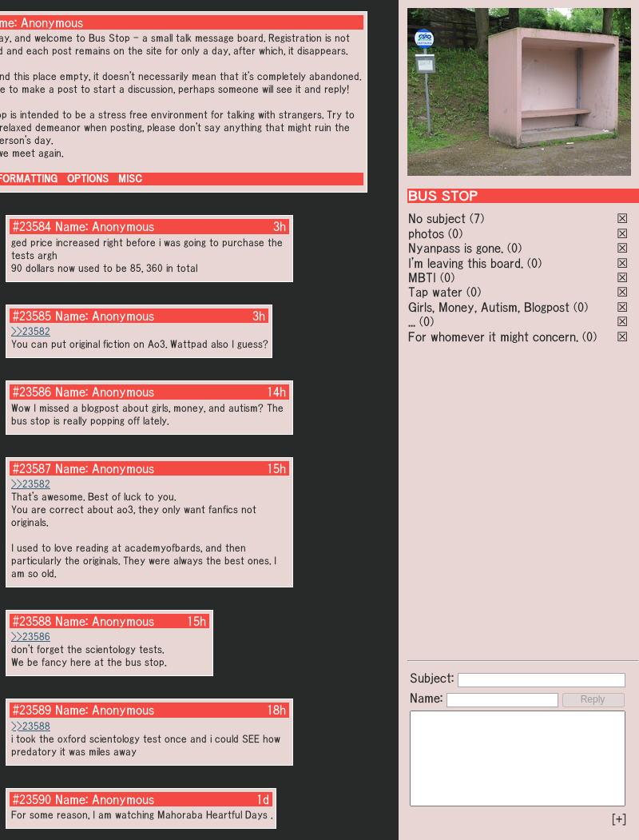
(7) (477, 218)
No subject (439, 218)
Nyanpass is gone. (456, 248)
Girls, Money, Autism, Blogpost (489, 307)
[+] (619, 819)
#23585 (32, 316)
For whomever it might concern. (493, 336)
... (412, 321)
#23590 (32, 799)
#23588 (32, 621)
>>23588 (31, 726)
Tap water (435, 292)
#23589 (32, 710)
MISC (130, 179)
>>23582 (31, 331)
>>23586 (31, 637)
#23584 (32, 226)
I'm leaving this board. (466, 263)
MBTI (422, 277)
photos (426, 233)
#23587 (32, 468)
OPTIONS (88, 179)
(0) (455, 233)
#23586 (32, 392)
